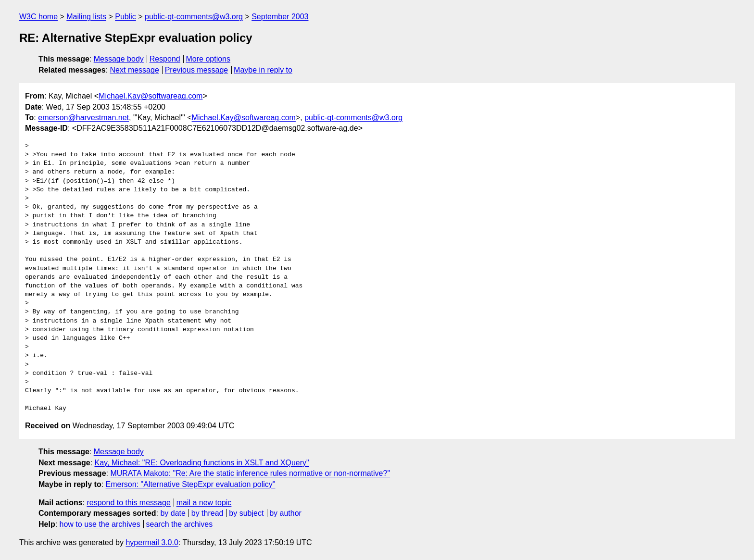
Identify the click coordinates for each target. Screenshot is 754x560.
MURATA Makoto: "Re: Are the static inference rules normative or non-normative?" (250, 473)
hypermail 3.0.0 (152, 542)
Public (126, 17)
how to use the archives (100, 524)
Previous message (197, 70)
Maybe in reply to (263, 70)
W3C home (38, 17)
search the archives (180, 524)
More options (208, 59)
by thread (207, 513)
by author (285, 513)
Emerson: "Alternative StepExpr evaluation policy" (191, 484)
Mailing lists (86, 17)
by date (173, 513)
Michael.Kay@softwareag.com (151, 96)
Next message (135, 70)
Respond (165, 59)
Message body (119, 59)
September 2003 (280, 17)
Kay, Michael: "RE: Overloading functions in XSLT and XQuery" (202, 463)
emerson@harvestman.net (83, 118)
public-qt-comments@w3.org (194, 17)
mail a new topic (204, 503)
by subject (246, 513)
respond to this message (128, 503)
